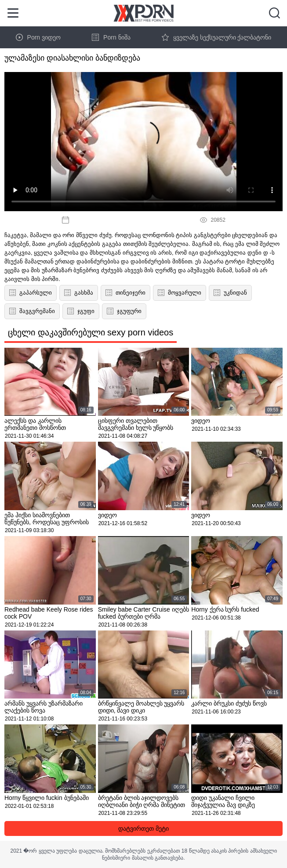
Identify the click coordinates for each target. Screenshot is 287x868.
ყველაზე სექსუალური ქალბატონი (217, 37)
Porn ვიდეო (38, 37)
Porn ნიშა (111, 37)
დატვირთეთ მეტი (143, 828)
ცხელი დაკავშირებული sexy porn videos (91, 332)
